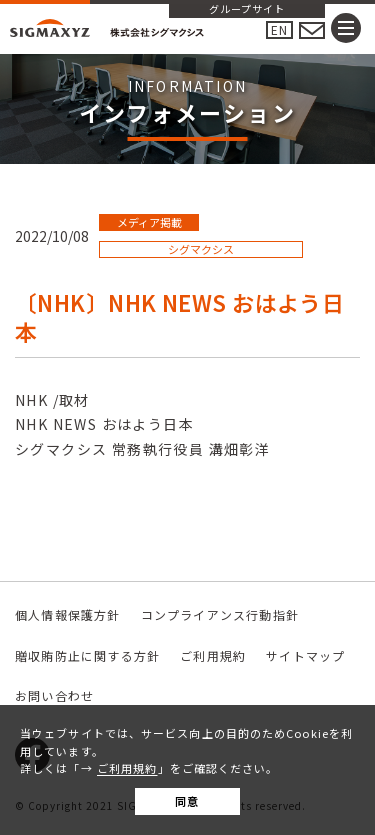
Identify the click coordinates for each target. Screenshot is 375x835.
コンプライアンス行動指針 (220, 614)
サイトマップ (305, 655)
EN (279, 29)
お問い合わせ (54, 695)
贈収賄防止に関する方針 (87, 655)
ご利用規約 (127, 768)
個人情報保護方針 (68, 614)
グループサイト (247, 10)
